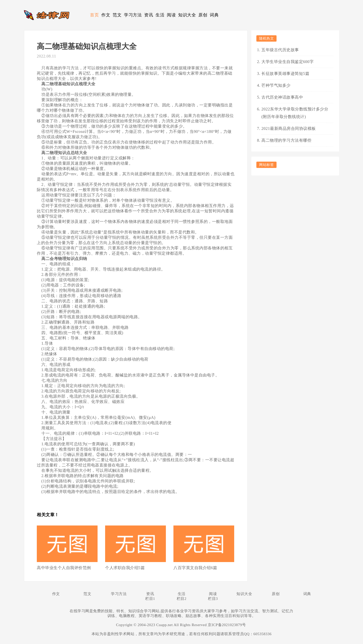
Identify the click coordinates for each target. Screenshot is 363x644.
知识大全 (187, 15)
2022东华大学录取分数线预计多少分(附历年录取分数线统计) (295, 113)
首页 (94, 15)
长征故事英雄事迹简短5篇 (285, 74)
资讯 (149, 15)
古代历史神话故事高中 (282, 97)
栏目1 (150, 599)
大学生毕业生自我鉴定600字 (288, 62)
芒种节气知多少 (276, 85)
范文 (117, 15)
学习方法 (133, 15)
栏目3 (213, 599)
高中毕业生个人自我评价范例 (64, 568)
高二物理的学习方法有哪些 (286, 140)
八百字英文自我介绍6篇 (195, 568)
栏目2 (182, 599)
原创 (203, 15)
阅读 (171, 15)
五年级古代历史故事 (280, 50)
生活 (160, 15)
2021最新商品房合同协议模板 (289, 128)
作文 (106, 15)
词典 (214, 15)
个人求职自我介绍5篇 (125, 568)
